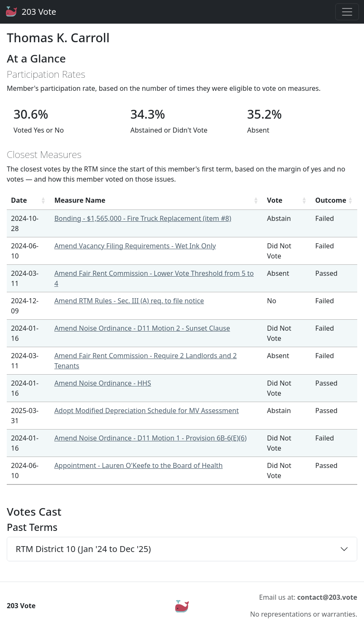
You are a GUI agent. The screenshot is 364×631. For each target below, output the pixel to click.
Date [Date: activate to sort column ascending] (19, 200)
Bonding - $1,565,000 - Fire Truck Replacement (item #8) (143, 218)
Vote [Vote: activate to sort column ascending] (275, 200)
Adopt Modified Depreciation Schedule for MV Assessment (147, 411)
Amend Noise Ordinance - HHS (103, 383)
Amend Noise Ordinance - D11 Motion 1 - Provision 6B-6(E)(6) (151, 438)
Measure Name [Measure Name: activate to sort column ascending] (80, 200)
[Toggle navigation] (347, 12)
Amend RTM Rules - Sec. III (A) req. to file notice (129, 301)
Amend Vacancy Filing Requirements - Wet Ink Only (135, 246)
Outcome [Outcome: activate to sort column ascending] (331, 200)
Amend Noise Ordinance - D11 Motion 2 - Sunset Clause (142, 328)
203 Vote (31, 12)
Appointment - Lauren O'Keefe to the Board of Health (139, 465)
